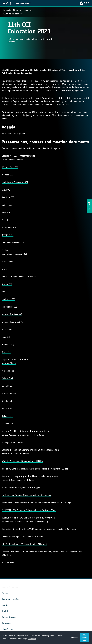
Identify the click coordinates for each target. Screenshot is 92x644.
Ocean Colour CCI (9, 261)
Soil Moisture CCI (9, 307)
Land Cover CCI (8, 299)
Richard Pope (7, 416)
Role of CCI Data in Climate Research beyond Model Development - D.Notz (35, 469)
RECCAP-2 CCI (8, 235)
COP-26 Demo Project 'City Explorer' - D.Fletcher (23, 537)
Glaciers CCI (7, 329)
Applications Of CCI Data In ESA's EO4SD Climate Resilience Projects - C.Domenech (39, 529)
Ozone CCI (6, 352)
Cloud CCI (6, 337)
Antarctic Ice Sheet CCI (12, 314)
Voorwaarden (6, 623)
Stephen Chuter (8, 424)
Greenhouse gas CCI (11, 345)
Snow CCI (6, 212)
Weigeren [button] (74, 638)
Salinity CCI (7, 205)
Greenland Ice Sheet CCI (12, 322)
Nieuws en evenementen (23, 10)
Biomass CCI (7, 175)
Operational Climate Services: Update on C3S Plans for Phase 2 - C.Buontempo (36, 503)
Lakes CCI (6, 190)
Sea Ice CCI (7, 284)
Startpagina (7, 10)
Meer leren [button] (32, 639)
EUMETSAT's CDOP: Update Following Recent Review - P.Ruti (29, 510)
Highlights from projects (12, 442)
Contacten (5, 605)
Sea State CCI (8, 197)
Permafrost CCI (8, 220)
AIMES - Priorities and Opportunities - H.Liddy (22, 461)
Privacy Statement (8, 629)
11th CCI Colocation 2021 (14, 14)
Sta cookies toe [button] (85, 638)
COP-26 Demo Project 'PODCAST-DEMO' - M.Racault (24, 544)
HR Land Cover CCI (10, 167)
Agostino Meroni (9, 363)
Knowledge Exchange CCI (13, 243)
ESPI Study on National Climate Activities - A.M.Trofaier (26, 495)
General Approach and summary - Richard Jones (23, 435)
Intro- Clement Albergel (12, 160)
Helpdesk (5, 611)
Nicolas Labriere (9, 393)
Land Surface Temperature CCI (15, 182)
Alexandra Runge (9, 371)
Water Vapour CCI (9, 228)
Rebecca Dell (7, 409)
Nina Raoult (7, 401)
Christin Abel (7, 378)
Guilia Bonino (8, 386)
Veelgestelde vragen (9, 617)
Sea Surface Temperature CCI (14, 254)
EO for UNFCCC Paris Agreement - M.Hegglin (21, 488)
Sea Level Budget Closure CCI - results (19, 277)
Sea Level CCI (8, 269)
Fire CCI (5, 292)
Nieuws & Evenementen (10, 599)
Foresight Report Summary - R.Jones (18, 480)
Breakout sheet (8, 562)
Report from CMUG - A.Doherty (15, 454)
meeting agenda (18, 133)
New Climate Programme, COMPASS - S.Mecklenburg (25, 521)
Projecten (5, 593)
